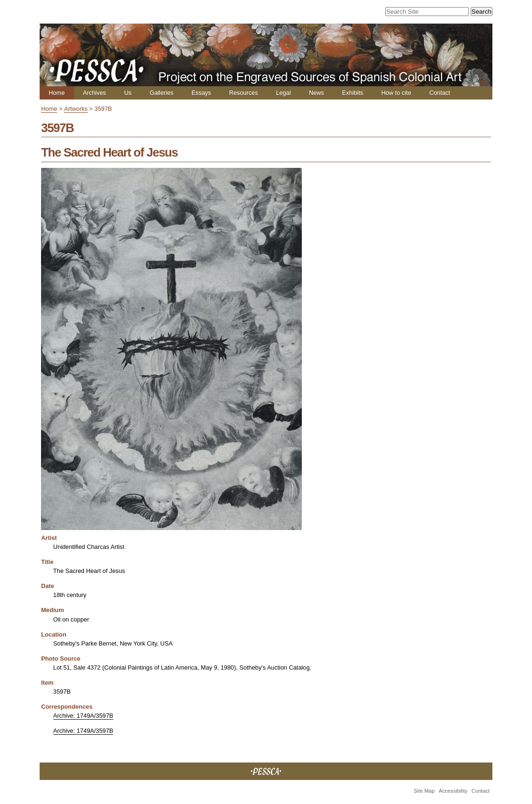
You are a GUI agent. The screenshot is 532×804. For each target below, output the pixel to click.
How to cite (396, 93)
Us (128, 93)
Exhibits (353, 93)
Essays (201, 93)
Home (57, 93)
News (316, 93)
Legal (283, 93)
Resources (244, 93)
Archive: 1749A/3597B (83, 716)
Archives (95, 93)
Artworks (76, 109)
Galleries (162, 93)
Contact (440, 93)
